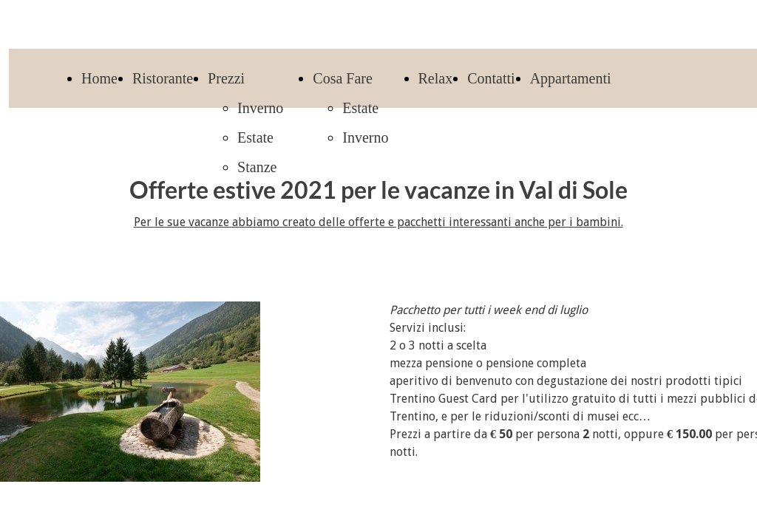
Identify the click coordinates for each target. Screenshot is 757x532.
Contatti (491, 78)
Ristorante (163, 78)
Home (99, 78)
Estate (255, 137)
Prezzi (226, 78)
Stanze (257, 167)
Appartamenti (571, 78)
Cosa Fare (343, 78)
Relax (436, 78)
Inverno (260, 108)
